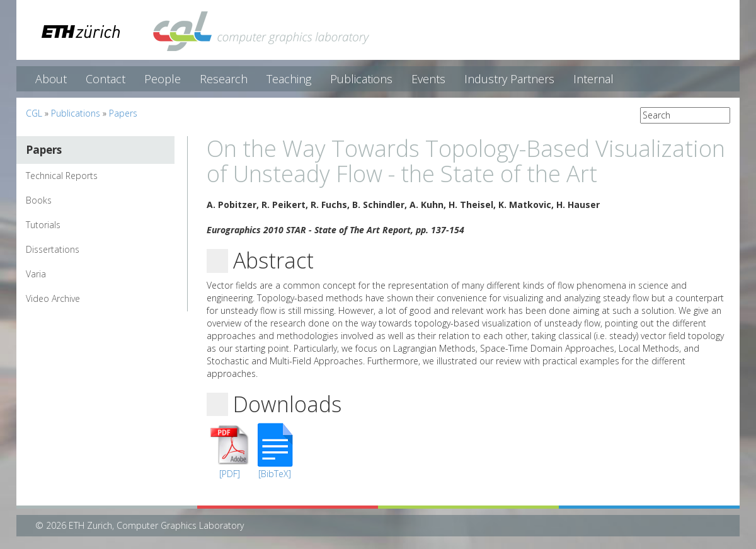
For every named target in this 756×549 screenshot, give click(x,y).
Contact (106, 79)
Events (428, 79)
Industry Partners (509, 79)
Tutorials (43, 225)
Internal (593, 79)
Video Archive (53, 298)
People (163, 79)
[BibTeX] (275, 474)
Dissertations (53, 249)
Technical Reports (62, 176)
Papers (123, 113)
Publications (361, 79)
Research (224, 79)
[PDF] (230, 474)
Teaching (289, 79)
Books (39, 200)
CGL (34, 113)
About (51, 79)
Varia (36, 274)
